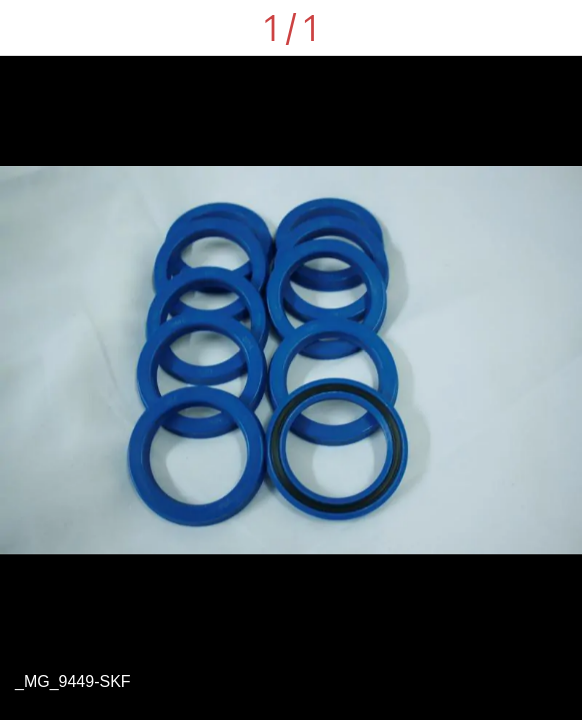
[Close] (28, 28)
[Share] (502, 28)
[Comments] (554, 28)
